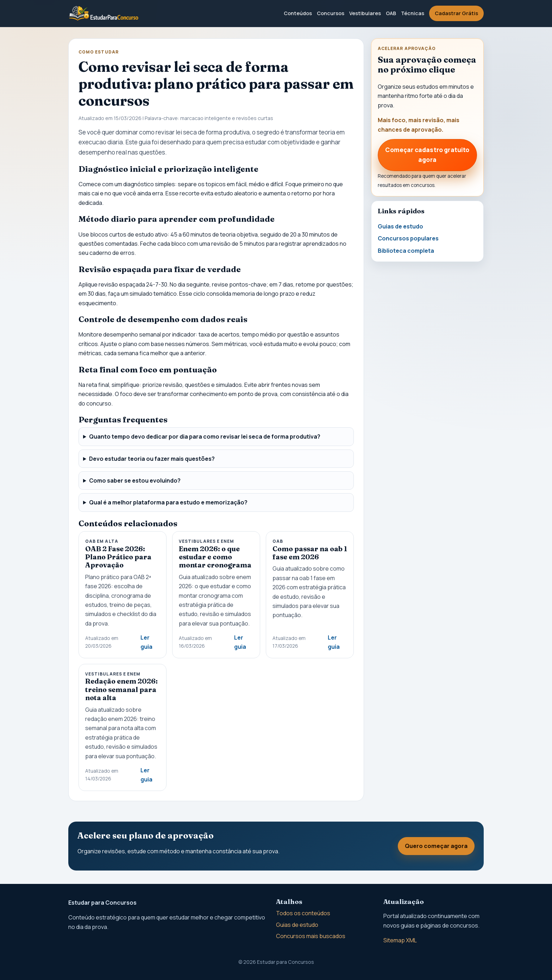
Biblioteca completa (406, 251)
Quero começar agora (436, 846)
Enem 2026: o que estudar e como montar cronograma (215, 557)
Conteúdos (298, 13)
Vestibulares (365, 13)
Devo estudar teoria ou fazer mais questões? (152, 459)
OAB (391, 13)
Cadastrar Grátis (456, 13)
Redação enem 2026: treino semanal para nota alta (121, 689)
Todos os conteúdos (303, 913)
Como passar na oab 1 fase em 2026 (310, 553)
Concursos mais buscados (311, 936)
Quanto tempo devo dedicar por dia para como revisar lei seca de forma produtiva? (205, 436)
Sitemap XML (400, 940)
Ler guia (146, 642)
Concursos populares (408, 238)
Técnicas (413, 13)
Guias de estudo (400, 226)
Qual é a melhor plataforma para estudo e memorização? (168, 502)
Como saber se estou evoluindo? (135, 480)
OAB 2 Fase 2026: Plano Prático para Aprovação (118, 557)
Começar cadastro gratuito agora (427, 155)
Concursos (331, 13)
